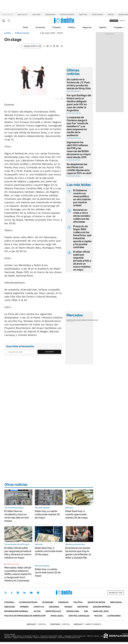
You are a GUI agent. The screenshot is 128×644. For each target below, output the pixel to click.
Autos (37, 611)
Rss (86, 611)
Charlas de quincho (67, 14)
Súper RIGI (83, 14)
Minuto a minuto (13, 564)
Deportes (83, 607)
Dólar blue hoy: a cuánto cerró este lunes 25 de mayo (49, 551)
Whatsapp (38, 593)
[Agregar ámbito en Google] (32, 46)
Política (72, 27)
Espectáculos (53, 611)
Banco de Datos (96, 602)
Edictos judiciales (79, 616)
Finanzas (57, 27)
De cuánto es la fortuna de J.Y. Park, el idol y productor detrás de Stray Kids (79, 84)
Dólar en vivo (22, 14)
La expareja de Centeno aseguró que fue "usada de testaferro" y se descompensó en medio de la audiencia (77, 126)
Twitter (6, 593)
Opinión (103, 27)
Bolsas (77, 320)
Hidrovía (111, 14)
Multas (98, 616)
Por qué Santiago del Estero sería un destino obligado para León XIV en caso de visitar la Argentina (79, 103)
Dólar (26, 27)
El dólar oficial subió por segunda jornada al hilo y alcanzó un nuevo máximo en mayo (82, 261)
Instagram (18, 593)
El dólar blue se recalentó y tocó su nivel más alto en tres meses (17, 516)
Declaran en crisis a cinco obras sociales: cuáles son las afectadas (82, 216)
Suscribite (49, 352)
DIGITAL (37, 624)
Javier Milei (36, 14)
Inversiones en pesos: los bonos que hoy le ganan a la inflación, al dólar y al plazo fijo (78, 553)
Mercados (116, 602)
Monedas (70, 320)
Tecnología (73, 611)
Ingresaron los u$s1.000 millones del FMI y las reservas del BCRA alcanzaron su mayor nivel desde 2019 (79, 150)
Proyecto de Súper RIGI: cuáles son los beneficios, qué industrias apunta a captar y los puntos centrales (82, 237)
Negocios (87, 27)
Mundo (68, 607)
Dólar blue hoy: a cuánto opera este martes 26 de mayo (76, 514)
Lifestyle (39, 607)
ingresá (122, 21)
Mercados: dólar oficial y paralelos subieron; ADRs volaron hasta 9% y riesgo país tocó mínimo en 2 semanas (18, 574)
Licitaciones (114, 616)
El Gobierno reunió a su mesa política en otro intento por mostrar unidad (82, 198)
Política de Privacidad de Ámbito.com (25, 616)
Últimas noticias (28, 602)
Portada (9, 602)
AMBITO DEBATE (88, 624)
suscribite (114, 21)
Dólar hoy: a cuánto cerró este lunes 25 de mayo (48, 572)
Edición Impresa (102, 607)
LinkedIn (24, 593)
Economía (40, 27)
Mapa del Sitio (101, 611)
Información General (16, 611)
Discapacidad (50, 14)
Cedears (94, 320)
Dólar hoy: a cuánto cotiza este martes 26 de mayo (47, 514)
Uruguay (118, 27)
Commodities (85, 320)
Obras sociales (97, 14)
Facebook (12, 593)
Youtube (31, 593)
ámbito (8, 33)
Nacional (54, 607)
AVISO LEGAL (57, 616)
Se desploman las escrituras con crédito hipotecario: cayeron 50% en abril (79, 169)
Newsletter (122, 27)
